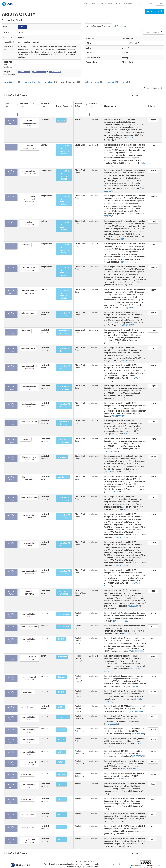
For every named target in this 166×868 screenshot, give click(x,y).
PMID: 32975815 (134, 606)
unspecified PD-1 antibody (64, 332)
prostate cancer (28, 827)
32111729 (153, 313)
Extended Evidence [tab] (71, 82)
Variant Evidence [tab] (12, 82)
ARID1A (22, 27)
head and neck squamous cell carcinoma (29, 199)
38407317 (153, 707)
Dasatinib (61, 677)
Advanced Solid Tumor (29, 516)
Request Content (155, 11)
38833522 (153, 614)
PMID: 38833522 (120, 621)
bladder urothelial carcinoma (29, 458)
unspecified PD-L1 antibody (64, 314)
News (86, 3)
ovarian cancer (27, 692)
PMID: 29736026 (31, 55)
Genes (95, 3)
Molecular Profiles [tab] (94, 82)
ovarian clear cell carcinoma (29, 658)
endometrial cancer (29, 422)
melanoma (26, 245)
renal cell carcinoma (29, 223)
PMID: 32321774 (128, 239)
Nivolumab (62, 457)
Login (160, 3)
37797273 (153, 120)
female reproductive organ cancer (29, 123)
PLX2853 (61, 120)
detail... (152, 784)
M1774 (60, 707)
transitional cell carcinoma (29, 269)
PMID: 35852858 (136, 651)
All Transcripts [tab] (120, 26)
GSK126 (61, 639)
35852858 (153, 639)
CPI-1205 (61, 730)
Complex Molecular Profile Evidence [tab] (41, 82)
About (118, 3)
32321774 (153, 146)
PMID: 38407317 (136, 711)
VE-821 (60, 762)
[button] (17, 105)
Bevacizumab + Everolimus (64, 593)
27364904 (153, 677)
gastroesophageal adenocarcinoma (29, 172)
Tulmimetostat (63, 614)
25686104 (153, 692)
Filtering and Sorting (153, 32)
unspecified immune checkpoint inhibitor (64, 150)
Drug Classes (106, 3)
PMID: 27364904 (133, 686)
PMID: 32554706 (111, 472)
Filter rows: (134, 95)
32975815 (153, 591)
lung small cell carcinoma (29, 841)
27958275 (153, 657)
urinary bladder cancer (29, 615)
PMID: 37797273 (126, 138)
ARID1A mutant (11, 314)
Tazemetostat (63, 717)
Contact (140, 3)
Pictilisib (61, 740)
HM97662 (62, 784)
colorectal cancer (28, 313)
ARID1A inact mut (11, 122)
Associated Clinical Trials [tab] (118, 82)
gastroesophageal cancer (29, 388)
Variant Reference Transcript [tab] (98, 26)
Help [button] (150, 3)
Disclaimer (128, 3)
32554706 (153, 457)
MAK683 (61, 752)
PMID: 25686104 (128, 779)
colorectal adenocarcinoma (29, 147)
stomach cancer (28, 707)
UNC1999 (61, 774)
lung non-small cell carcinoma (29, 292)
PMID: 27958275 (130, 769)
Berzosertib (62, 657)
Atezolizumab (63, 477)
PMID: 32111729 (127, 325)
